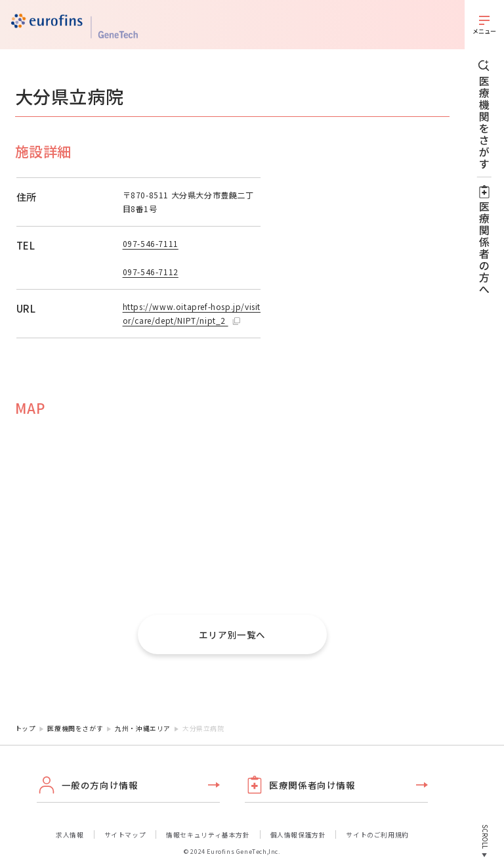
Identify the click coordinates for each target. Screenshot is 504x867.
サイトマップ (125, 835)
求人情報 (70, 835)
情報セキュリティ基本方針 (208, 835)
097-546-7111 (151, 243)
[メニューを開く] (484, 25)
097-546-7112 (151, 272)
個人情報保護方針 (298, 835)
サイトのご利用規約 (377, 835)
